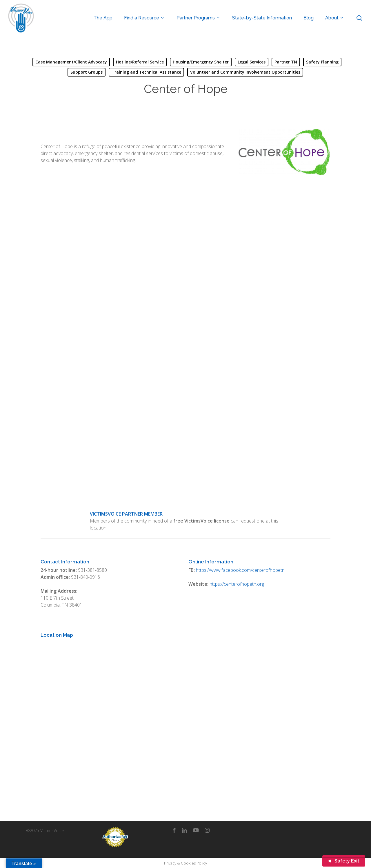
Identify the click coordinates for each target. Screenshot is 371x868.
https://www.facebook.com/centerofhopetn (240, 570)
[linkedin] (184, 830)
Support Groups (87, 72)
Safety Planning (322, 62)
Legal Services (252, 62)
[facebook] (174, 830)
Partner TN (286, 62)
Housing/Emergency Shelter (201, 62)
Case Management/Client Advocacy (71, 62)
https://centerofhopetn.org (237, 584)
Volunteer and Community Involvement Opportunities (245, 72)
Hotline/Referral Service (140, 62)
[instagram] (207, 830)
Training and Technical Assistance (146, 72)
